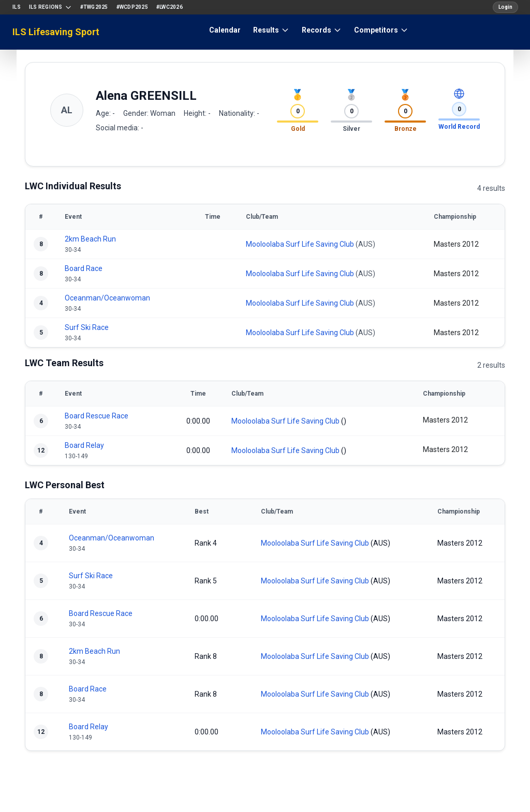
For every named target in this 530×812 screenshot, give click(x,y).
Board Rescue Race (97, 416)
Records (322, 30)
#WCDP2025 (132, 7)
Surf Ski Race (87, 327)
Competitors (381, 30)
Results (271, 30)
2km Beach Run (90, 239)
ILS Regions (50, 7)
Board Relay (84, 445)
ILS (17, 7)
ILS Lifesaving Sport (56, 32)
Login (505, 7)
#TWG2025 (94, 7)
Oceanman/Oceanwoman (107, 298)
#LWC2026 (170, 7)
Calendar (225, 30)
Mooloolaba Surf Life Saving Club (300, 244)
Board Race (84, 268)
